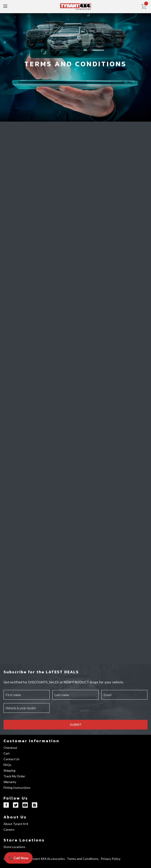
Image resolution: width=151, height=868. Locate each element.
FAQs (7, 765)
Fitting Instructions (17, 788)
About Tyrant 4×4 (16, 824)
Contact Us (11, 759)
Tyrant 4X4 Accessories (48, 859)
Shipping (9, 770)
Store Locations (24, 840)
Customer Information (31, 741)
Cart (7, 753)
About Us (15, 817)
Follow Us (16, 798)
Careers (9, 829)
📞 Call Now (18, 858)
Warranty (10, 782)
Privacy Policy (110, 859)
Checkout (10, 748)
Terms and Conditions (83, 859)
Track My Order (14, 776)
